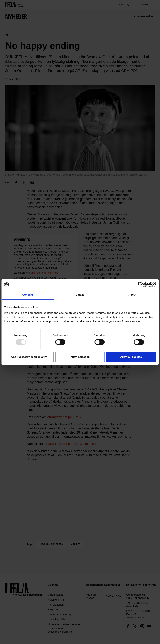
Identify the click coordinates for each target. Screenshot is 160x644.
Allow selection (80, 357)
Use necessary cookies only (29, 357)
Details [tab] (80, 295)
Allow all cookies (131, 357)
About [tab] (132, 295)
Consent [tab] (28, 295)
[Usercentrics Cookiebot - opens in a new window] (140, 284)
